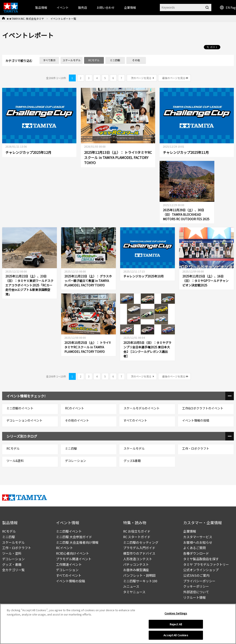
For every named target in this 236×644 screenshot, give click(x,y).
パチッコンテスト (136, 564)
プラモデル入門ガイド (139, 548)
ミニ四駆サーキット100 (140, 581)
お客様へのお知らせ (198, 542)
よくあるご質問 (194, 548)
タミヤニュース (134, 592)
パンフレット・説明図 (139, 575)
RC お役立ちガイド (137, 531)
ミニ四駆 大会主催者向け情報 (77, 542)
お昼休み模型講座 (136, 570)
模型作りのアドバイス (139, 553)
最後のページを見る (174, 78)
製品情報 (41, 7)
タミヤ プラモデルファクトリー (206, 564)
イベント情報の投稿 (70, 581)
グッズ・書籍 (12, 564)
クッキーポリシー (196, 586)
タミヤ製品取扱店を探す (201, 559)
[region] (118, 624)
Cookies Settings (176, 613)
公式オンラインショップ (201, 570)
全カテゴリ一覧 (13, 570)
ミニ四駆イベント (69, 531)
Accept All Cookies (176, 635)
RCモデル (9, 531)
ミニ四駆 (9, 537)
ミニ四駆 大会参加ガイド (74, 537)
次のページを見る (141, 78)
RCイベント (64, 548)
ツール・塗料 (12, 553)
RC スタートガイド (137, 537)
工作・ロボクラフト (17, 548)
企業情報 (190, 531)
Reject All (176, 624)
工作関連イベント (69, 564)
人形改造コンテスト (138, 559)
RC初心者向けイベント (73, 553)
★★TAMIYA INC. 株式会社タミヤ (25, 19)
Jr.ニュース (131, 586)
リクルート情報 (194, 597)
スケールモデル (13, 542)
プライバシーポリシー (199, 581)
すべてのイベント (69, 575)
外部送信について (196, 592)
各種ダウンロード (196, 553)
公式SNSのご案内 (196, 575)
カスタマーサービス (198, 537)
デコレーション (13, 559)
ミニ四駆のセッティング (141, 542)
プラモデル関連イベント (74, 559)
